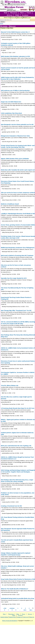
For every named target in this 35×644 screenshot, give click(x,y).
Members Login (27, 17)
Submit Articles (4, 617)
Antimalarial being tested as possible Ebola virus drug (17, 598)
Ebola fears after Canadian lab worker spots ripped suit (18, 170)
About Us (20, 17)
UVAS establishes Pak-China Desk (11, 113)
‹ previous (12, 608)
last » (31, 610)
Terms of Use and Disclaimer (10, 621)
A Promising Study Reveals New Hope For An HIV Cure (18, 408)
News (22, 13)
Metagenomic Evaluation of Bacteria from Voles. (16, 136)
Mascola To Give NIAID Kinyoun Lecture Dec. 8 (15, 32)
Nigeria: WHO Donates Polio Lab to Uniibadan (15, 159)
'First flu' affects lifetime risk (10, 386)
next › (25, 610)
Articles (10, 15)
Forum (29, 13)
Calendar (25, 15)
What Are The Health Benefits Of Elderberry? (15, 589)
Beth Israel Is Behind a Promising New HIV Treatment (17, 256)
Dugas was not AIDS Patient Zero (11, 102)
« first (5, 608)
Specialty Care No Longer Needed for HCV (14, 278)
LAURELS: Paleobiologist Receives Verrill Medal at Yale (18, 214)
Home (6, 13)
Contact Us (7, 17)
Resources (14, 13)
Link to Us (26, 617)
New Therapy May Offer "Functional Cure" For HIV (16, 311)
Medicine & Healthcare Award (10, 204)
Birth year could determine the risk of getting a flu (16, 446)
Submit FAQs (12, 617)
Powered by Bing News (7, 28)
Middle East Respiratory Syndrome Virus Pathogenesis (18, 248)
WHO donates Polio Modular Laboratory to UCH (15, 56)
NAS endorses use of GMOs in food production (15, 91)
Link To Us (14, 17)
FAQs (17, 15)
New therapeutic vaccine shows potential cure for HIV (17, 125)
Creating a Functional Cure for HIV (11, 506)
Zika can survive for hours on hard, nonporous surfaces (18, 193)
